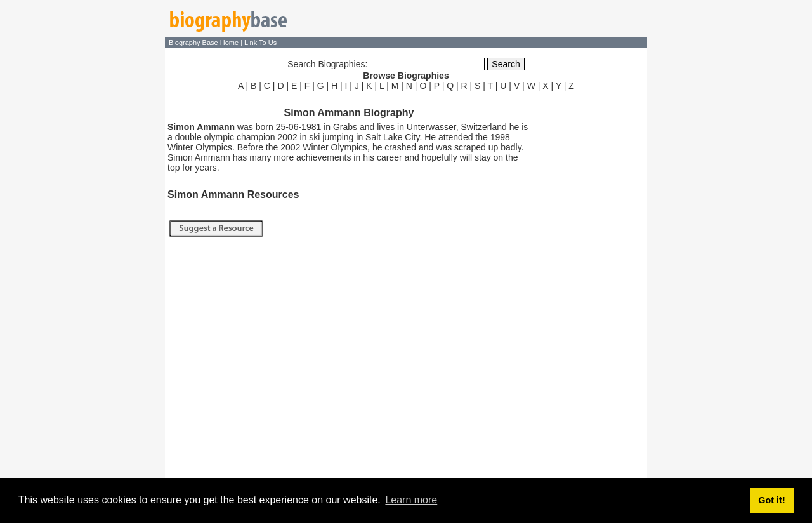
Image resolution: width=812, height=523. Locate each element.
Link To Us (260, 43)
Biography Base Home (205, 43)
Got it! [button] (771, 500)
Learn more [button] (411, 500)
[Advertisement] (590, 284)
